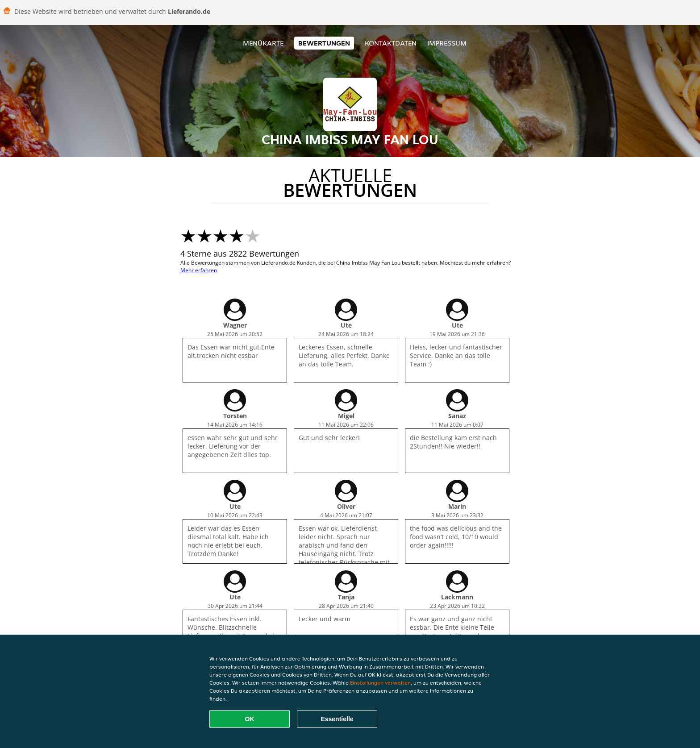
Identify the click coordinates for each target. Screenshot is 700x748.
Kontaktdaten (391, 43)
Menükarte (263, 43)
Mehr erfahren (199, 270)
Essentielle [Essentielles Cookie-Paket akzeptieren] (337, 719)
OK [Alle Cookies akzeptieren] (250, 719)
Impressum (447, 43)
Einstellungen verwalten (380, 683)
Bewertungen (324, 43)
